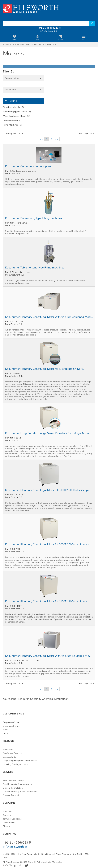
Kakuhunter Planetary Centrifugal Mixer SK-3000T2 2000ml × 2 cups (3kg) (49, 490)
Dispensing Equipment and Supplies (20, 761)
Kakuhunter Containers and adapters (28, 166)
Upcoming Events (11, 726)
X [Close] (40, 78)
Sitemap (7, 826)
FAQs (6, 733)
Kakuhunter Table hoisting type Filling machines (35, 268)
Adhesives (8, 750)
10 (91, 134)
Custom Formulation (13, 788)
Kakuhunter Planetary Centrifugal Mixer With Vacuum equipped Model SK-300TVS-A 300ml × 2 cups (49, 317)
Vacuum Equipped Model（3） (17, 112)
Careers (7, 815)
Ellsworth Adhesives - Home (17, 45)
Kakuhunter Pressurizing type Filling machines (34, 218)
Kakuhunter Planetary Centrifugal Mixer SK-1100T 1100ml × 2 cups (46, 601)
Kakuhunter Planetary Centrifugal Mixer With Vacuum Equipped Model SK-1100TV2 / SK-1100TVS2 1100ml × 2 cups (49, 656)
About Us (7, 811)
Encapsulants (9, 757)
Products (39, 45)
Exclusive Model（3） (13, 120)
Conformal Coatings (13, 753)
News (6, 730)
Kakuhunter (23, 90)
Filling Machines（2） (13, 125)
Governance (9, 823)
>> (57, 139)
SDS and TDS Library (13, 781)
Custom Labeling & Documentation (20, 792)
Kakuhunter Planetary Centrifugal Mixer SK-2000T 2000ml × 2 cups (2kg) (49, 544)
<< (41, 139)
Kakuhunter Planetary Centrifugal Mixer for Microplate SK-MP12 (45, 369)
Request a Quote (11, 722)
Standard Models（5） (14, 107)
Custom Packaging (12, 795)
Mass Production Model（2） (17, 116)
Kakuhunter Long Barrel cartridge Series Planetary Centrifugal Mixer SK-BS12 (49, 433)
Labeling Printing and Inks (15, 764)
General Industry (23, 78)
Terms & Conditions (12, 819)
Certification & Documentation (18, 784)
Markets (52, 45)
